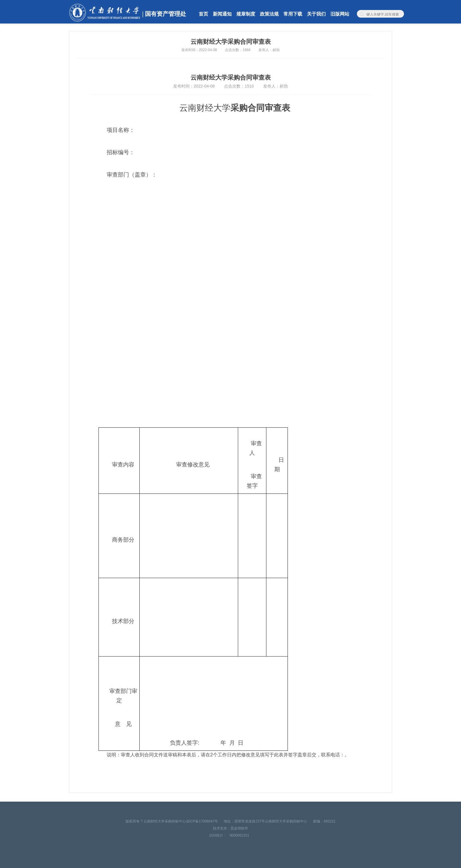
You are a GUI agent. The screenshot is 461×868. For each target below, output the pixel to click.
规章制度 (246, 14)
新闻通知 (222, 14)
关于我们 (316, 14)
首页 (203, 14)
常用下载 (293, 14)
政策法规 (269, 14)
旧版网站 (340, 14)
